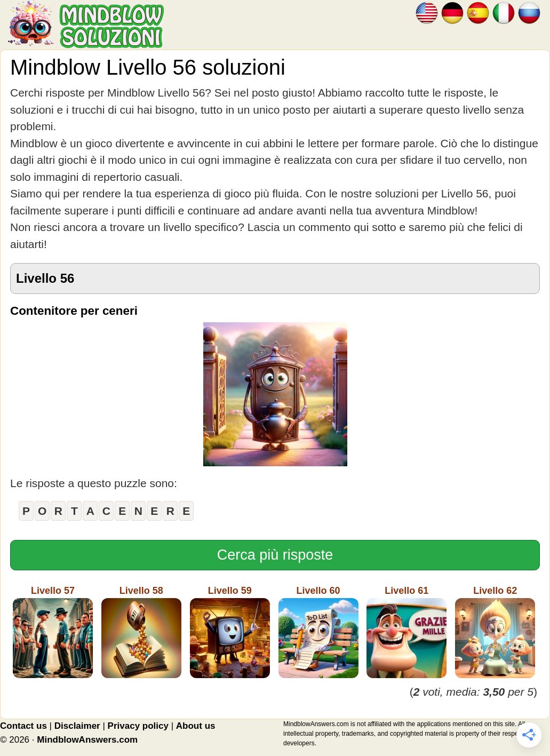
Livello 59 (230, 632)
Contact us (23, 726)
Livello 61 (406, 632)
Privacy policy (138, 726)
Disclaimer (77, 726)
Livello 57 (53, 632)
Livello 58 (141, 632)
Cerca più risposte (275, 555)
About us (196, 726)
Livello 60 (318, 632)
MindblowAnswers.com (87, 740)
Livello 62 (495, 632)
